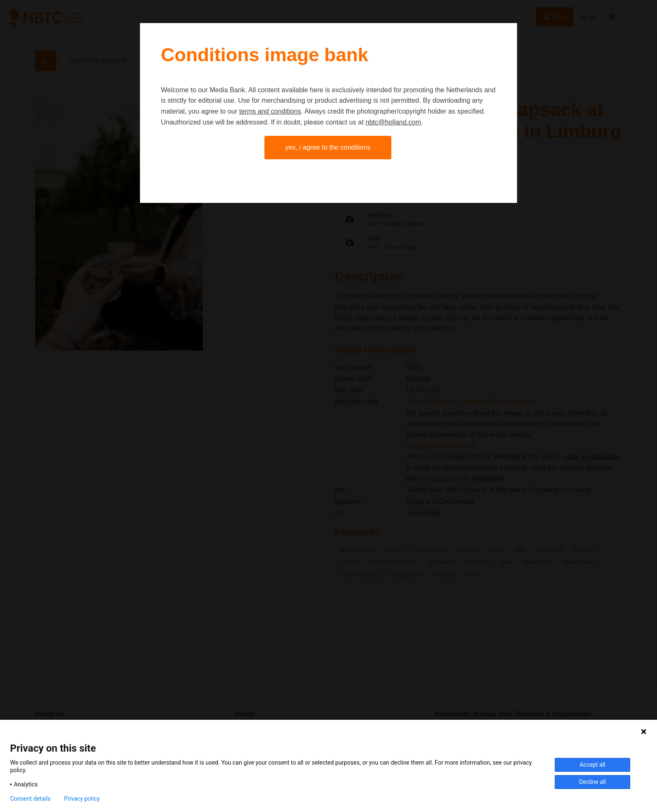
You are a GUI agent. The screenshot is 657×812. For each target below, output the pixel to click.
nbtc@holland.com (393, 122)
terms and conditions (270, 111)
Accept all (592, 765)
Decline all (592, 782)
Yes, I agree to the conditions (328, 147)
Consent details (30, 799)
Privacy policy (82, 799)
